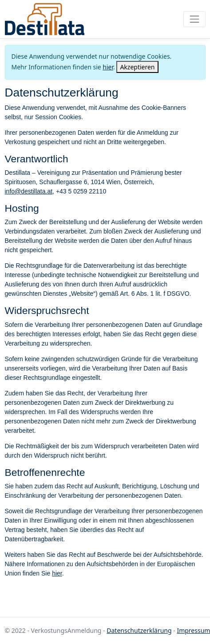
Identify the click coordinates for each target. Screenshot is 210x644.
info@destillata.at (29, 191)
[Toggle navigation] (194, 19)
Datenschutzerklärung (139, 630)
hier (108, 67)
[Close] (137, 67)
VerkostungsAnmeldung (45, 19)
